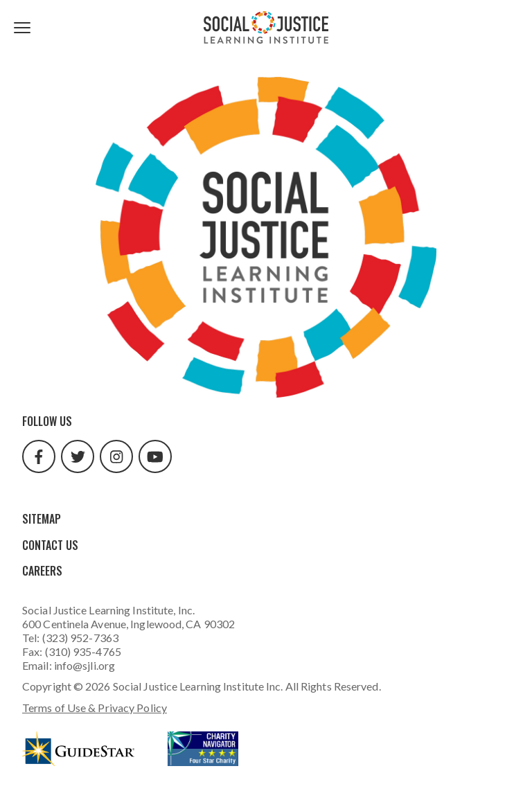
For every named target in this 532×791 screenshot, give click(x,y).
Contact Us (50, 545)
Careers (42, 571)
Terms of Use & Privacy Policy (95, 708)
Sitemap (42, 519)
